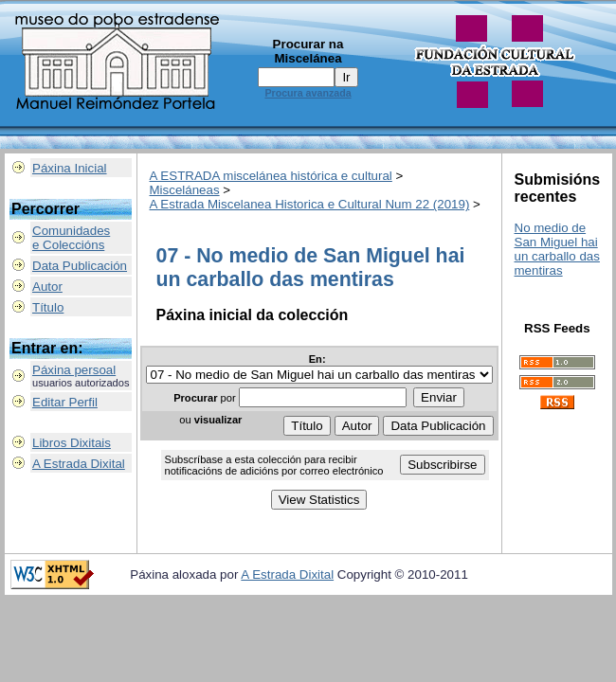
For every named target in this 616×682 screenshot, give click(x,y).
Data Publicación (80, 266)
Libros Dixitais (72, 443)
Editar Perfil (65, 402)
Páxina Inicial (70, 168)
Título (48, 307)
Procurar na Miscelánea (308, 51)
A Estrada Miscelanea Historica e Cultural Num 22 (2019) (310, 204)
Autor (47, 287)
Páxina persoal (74, 370)
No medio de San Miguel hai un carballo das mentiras (557, 249)
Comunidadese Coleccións (71, 238)
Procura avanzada (308, 93)
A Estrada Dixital (79, 464)
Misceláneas (185, 190)
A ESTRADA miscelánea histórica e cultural (271, 176)
